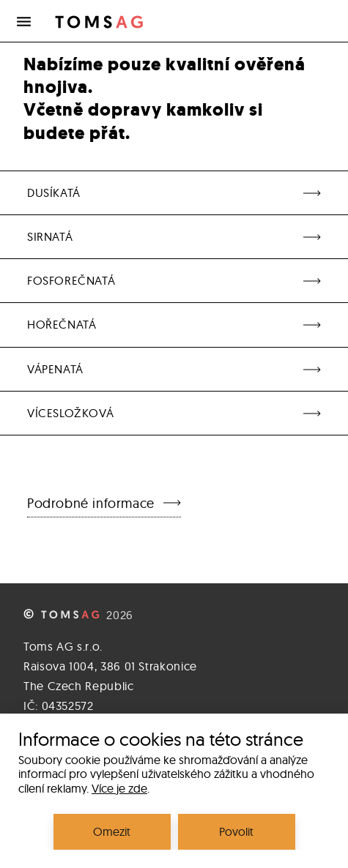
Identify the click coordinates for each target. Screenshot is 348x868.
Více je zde (119, 788)
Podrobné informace (104, 503)
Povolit (236, 831)
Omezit (112, 831)
